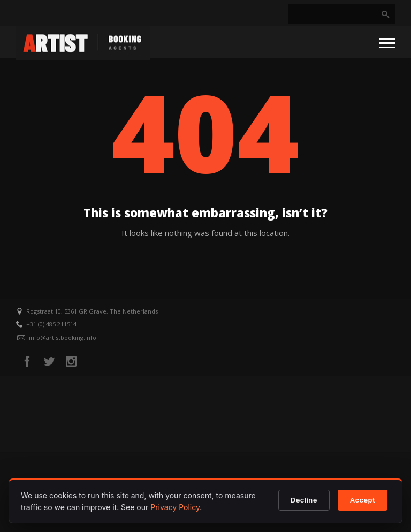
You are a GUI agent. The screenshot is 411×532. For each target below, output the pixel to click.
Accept (363, 500)
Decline (304, 500)
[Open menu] (387, 42)
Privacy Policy (175, 507)
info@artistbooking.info (63, 337)
